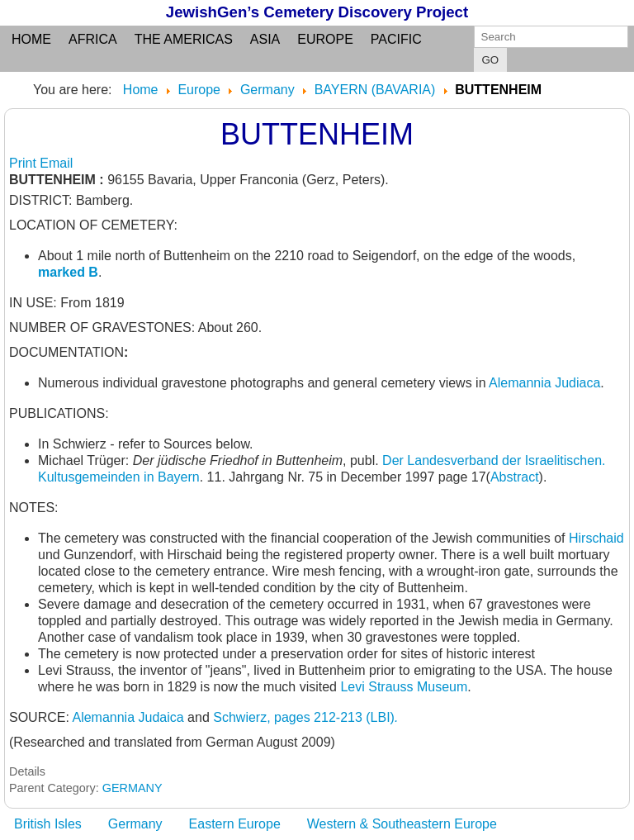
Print (24, 163)
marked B (68, 272)
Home (31, 39)
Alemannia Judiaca (544, 383)
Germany (135, 824)
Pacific (396, 39)
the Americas (184, 39)
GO (491, 60)
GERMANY (132, 788)
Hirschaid (596, 538)
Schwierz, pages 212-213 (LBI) (305, 717)
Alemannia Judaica (128, 717)
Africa (93, 39)
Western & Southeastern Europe (402, 824)
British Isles (48, 824)
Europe (325, 39)
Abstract (515, 477)
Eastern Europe (235, 824)
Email (56, 163)
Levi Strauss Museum (404, 687)
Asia (265, 39)
